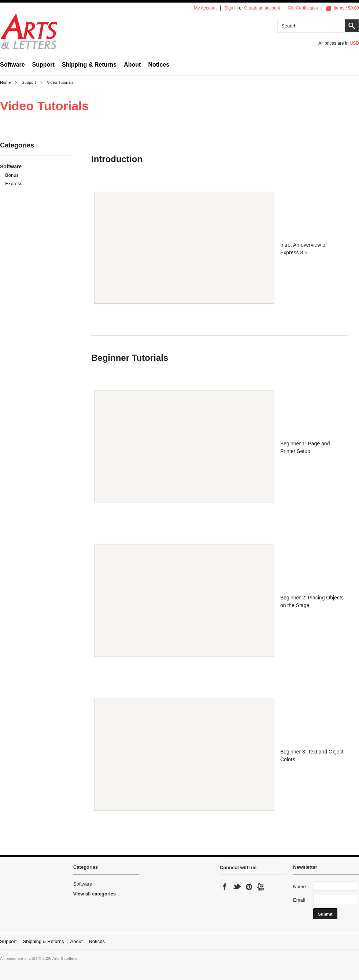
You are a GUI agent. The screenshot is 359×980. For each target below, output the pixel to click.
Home (5, 82)
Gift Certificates (303, 8)
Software (12, 65)
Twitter (237, 888)
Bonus (12, 175)
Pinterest (249, 888)
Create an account (262, 8)
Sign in (231, 8)
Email (299, 900)
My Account (205, 8)
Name (299, 887)
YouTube (261, 888)
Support (29, 82)
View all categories (95, 894)
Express (14, 184)
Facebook (225, 888)
